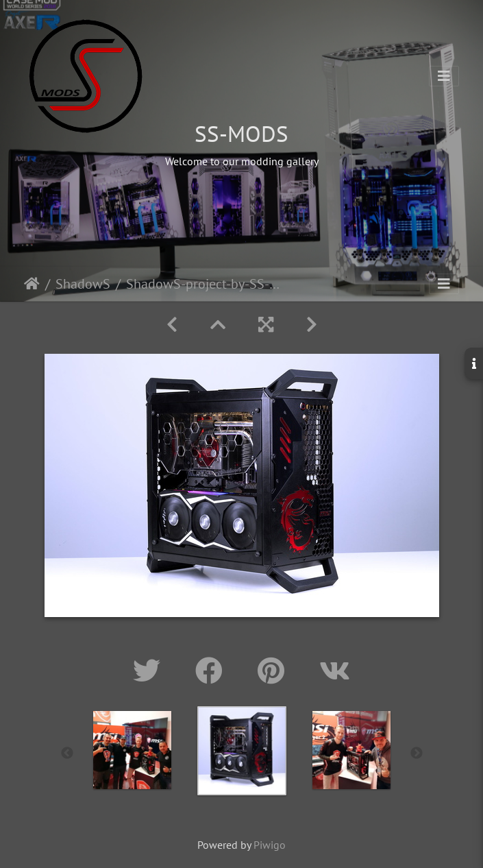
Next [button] (417, 754)
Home (32, 284)
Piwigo (270, 845)
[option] (132, 750)
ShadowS (83, 284)
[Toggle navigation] (444, 76)
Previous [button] (67, 754)
